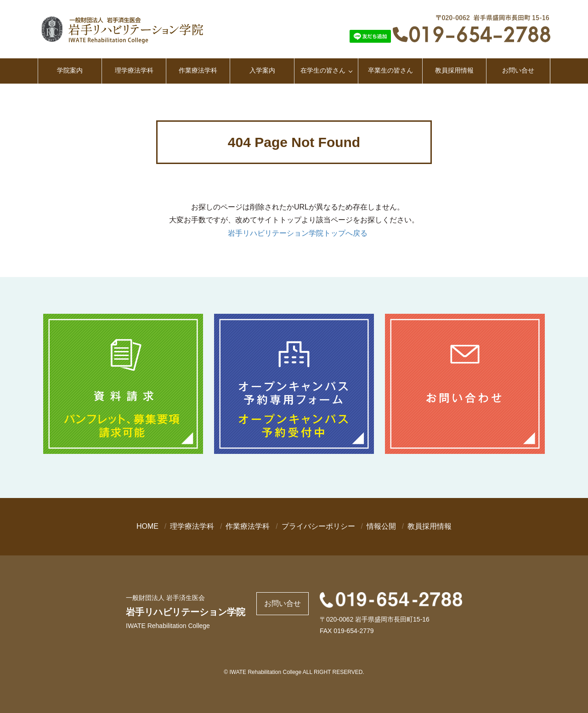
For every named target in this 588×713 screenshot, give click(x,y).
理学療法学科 (134, 70)
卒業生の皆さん (390, 70)
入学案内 (262, 70)
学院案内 (70, 70)
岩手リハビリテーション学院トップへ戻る (298, 233)
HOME (147, 526)
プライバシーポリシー (318, 526)
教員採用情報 (454, 70)
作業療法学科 (198, 70)
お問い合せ (518, 70)
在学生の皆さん (323, 70)
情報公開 (381, 526)
